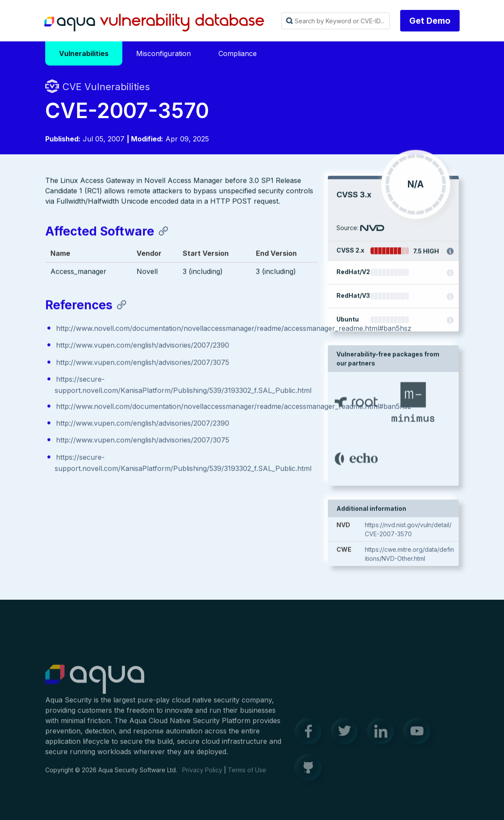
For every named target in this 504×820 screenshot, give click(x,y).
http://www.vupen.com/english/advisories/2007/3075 (143, 364)
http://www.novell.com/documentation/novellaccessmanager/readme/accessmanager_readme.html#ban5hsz (234, 330)
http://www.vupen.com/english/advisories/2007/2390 (143, 347)
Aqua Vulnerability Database (154, 23)
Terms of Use (247, 775)
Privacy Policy (202, 775)
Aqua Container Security (95, 684)
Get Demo (430, 21)
